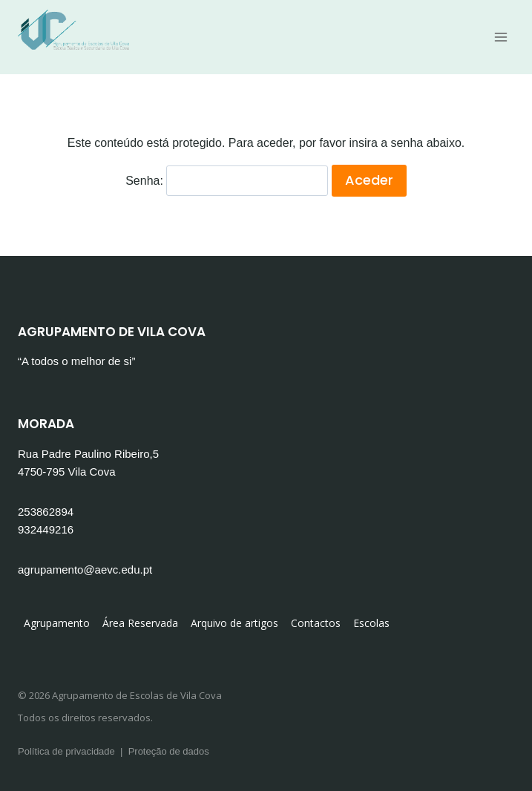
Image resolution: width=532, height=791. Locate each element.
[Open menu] (500, 37)
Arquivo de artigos (234, 623)
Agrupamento (57, 623)
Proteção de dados (169, 751)
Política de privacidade (66, 751)
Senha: (227, 181)
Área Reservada (140, 623)
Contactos (316, 623)
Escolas (371, 623)
